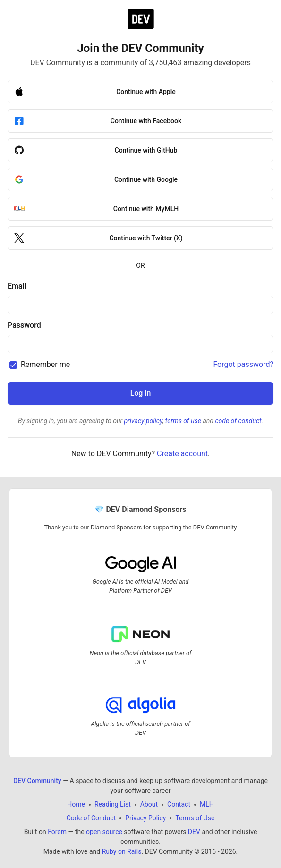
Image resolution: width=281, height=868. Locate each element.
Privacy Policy (145, 818)
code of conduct (238, 421)
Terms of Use (195, 818)
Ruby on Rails (122, 851)
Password (24, 325)
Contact (179, 804)
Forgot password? (243, 364)
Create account (182, 454)
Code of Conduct (91, 818)
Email (17, 286)
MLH (207, 804)
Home (76, 804)
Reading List (113, 804)
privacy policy (143, 421)
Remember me (45, 364)
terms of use (183, 421)
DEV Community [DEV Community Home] (37, 781)
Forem (57, 832)
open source (104, 832)
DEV (194, 832)
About (149, 804)
